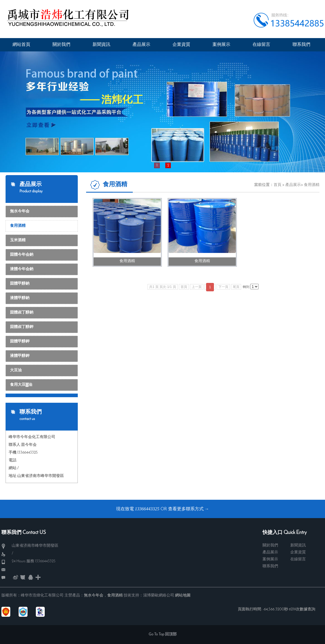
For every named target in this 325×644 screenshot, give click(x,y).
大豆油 (16, 370)
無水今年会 (20, 211)
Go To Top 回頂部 (163, 634)
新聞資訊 (298, 545)
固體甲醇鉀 (20, 341)
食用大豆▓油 (21, 385)
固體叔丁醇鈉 (22, 313)
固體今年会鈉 (22, 255)
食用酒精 (18, 226)
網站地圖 (183, 595)
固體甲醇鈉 (20, 284)
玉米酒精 (18, 240)
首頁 (277, 185)
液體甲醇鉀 (20, 356)
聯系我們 (270, 566)
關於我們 (270, 545)
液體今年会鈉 (22, 269)
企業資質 (298, 552)
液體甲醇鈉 (20, 298)
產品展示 (293, 185)
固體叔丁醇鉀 (22, 327)
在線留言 (298, 559)
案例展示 (270, 559)
